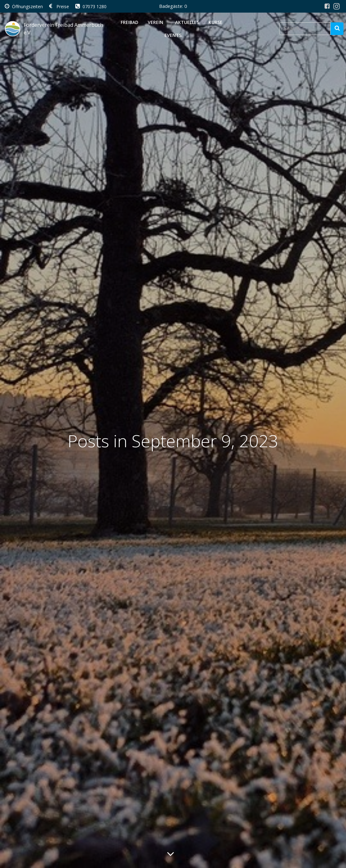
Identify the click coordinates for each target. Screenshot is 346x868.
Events (173, 35)
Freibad (130, 22)
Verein (157, 22)
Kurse (217, 22)
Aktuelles (187, 22)
